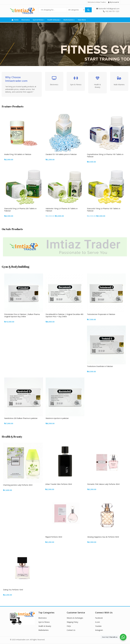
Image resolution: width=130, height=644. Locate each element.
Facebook (99, 618)
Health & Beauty (54, 20)
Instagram (99, 630)
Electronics (26, 20)
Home (15, 20)
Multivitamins (69, 20)
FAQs (69, 626)
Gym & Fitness (39, 20)
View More (82, 20)
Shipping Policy (72, 622)
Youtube (98, 626)
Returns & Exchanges (75, 618)
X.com (97, 622)
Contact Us (71, 630)
